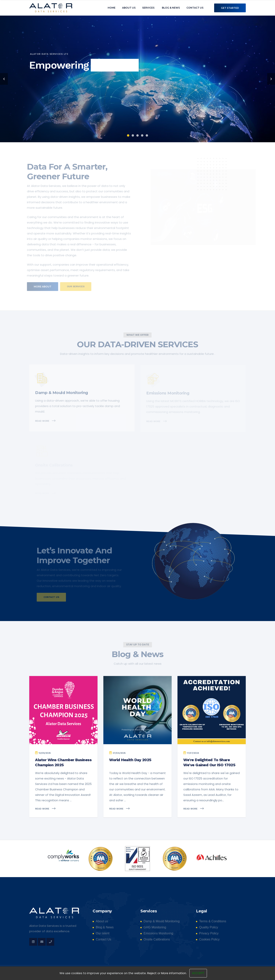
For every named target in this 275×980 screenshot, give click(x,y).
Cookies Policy (209, 939)
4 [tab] (142, 135)
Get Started (230, 8)
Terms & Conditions (213, 921)
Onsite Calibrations (157, 939)
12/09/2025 (45, 753)
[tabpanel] (137, 79)
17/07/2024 (193, 753)
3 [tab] (137, 135)
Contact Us (195, 8)
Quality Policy (209, 927)
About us (129, 8)
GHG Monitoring (155, 927)
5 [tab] (147, 135)
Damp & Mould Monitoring (162, 921)
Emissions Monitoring (158, 933)
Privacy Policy (209, 933)
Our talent (103, 933)
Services (148, 8)
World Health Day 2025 (130, 760)
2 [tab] (133, 135)
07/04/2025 (119, 753)
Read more (46, 808)
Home (112, 8)
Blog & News (171, 8)
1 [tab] (128, 135)
